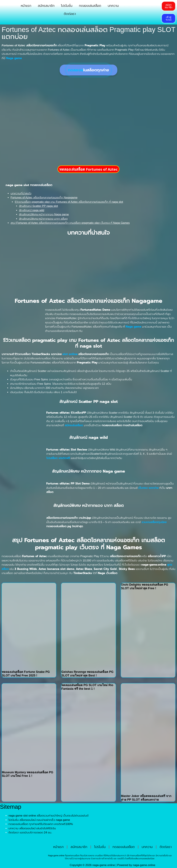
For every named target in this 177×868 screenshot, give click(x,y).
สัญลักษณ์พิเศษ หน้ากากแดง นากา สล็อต (43, 219)
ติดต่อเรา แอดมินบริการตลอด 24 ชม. (30, 832)
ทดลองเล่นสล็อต (90, 6)
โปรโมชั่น (67, 6)
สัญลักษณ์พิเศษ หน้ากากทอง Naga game (44, 214)
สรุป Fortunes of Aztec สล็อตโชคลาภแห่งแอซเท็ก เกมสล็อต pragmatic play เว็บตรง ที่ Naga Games (70, 223)
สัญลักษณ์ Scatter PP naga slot (38, 206)
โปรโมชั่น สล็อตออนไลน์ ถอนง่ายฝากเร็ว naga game (39, 820)
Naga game (133, 327)
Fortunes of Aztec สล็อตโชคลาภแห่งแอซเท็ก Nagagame (44, 198)
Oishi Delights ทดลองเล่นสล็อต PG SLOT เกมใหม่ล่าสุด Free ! (145, 586)
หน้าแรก (26, 6)
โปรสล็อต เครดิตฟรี (58, 458)
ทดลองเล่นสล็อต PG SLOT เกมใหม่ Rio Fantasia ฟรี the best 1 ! (87, 687)
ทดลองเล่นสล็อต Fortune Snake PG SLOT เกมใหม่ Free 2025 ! (26, 674)
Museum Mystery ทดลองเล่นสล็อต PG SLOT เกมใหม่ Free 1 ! (28, 774)
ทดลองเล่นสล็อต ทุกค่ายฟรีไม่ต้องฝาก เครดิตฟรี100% (41, 824)
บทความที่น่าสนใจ (21, 193)
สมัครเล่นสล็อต (74, 425)
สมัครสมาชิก (46, 6)
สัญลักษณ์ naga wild (32, 210)
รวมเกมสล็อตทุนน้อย (154, 522)
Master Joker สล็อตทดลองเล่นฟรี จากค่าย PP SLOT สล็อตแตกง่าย (146, 798)
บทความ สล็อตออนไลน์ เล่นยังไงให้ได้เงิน (32, 828)
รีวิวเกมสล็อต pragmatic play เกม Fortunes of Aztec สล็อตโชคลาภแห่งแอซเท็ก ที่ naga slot (69, 202)
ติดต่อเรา (70, 14)
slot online (70, 354)
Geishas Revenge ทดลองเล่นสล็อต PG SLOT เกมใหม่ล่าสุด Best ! (87, 674)
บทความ (113, 6)
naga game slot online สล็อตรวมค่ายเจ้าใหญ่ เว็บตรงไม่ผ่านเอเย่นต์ (48, 816)
